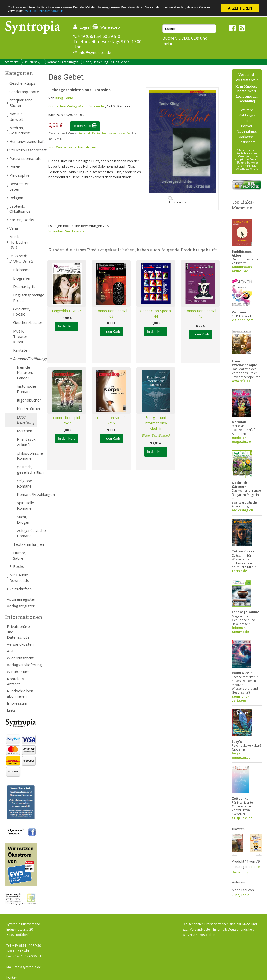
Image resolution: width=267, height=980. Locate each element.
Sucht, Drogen (24, 519)
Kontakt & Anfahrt (16, 681)
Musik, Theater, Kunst (21, 336)
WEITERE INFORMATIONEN (111, 13)
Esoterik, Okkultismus (20, 209)
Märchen (25, 431)
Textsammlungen (25, 544)
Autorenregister (21, 599)
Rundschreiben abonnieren (20, 693)
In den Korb (85, 126)
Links (11, 710)
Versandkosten (20, 644)
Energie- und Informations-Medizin (156, 423)
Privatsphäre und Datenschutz (18, 632)
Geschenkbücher (25, 322)
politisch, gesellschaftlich (27, 469)
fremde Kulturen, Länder (25, 372)
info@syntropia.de (95, 52)
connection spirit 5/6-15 (67, 420)
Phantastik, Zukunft (27, 442)
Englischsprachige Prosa (25, 298)
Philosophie (19, 175)
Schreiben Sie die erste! (67, 231)
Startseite (12, 62)
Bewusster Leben (19, 186)
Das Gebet (121, 62)
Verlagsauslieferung (22, 665)
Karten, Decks (22, 220)
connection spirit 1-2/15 (111, 420)
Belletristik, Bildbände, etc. (22, 258)
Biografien (22, 278)
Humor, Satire (20, 555)
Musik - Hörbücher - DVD (20, 242)
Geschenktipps (22, 83)
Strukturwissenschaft (23, 150)
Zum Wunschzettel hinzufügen (72, 147)
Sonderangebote (23, 92)
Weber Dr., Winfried (156, 435)
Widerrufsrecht (20, 658)
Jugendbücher (27, 400)
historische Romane (27, 389)
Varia (14, 228)
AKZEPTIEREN (240, 8)
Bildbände (22, 270)
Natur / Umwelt (16, 117)
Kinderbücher (27, 408)
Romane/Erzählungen (63, 62)
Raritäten (21, 350)
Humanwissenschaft (23, 141)
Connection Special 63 (111, 313)
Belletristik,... (33, 62)
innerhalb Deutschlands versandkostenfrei (105, 133)
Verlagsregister (21, 606)
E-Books (17, 566)
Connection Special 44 (156, 313)
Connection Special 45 (200, 313)
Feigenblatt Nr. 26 (67, 311)
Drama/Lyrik (24, 286)
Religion (16, 198)
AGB (11, 651)
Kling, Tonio (64, 98)
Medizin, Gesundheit (19, 130)
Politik (15, 167)
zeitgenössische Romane (27, 533)
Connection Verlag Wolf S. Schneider (77, 106)
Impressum (17, 703)
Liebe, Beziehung (96, 62)
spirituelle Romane (26, 505)
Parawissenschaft (23, 158)
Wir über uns (18, 672)
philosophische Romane (27, 456)
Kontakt (12, 978)
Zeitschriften (20, 589)
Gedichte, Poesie (22, 312)
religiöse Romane (25, 483)
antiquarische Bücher (21, 103)
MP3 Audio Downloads (19, 578)
